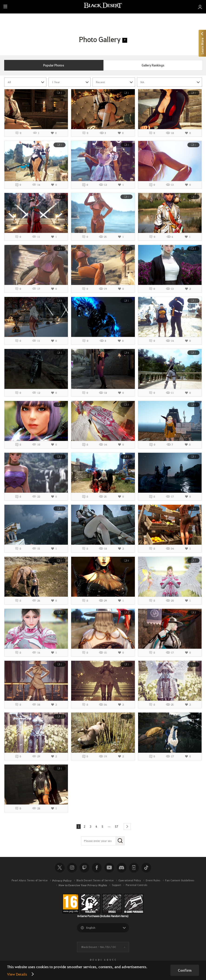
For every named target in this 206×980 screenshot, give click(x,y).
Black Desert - (99, 948)
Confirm (185, 970)
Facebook (97, 869)
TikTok (146, 869)
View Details (17, 974)
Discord (122, 869)
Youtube (109, 869)
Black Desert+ (134, 869)
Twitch (84, 869)
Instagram (72, 869)
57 (118, 827)
